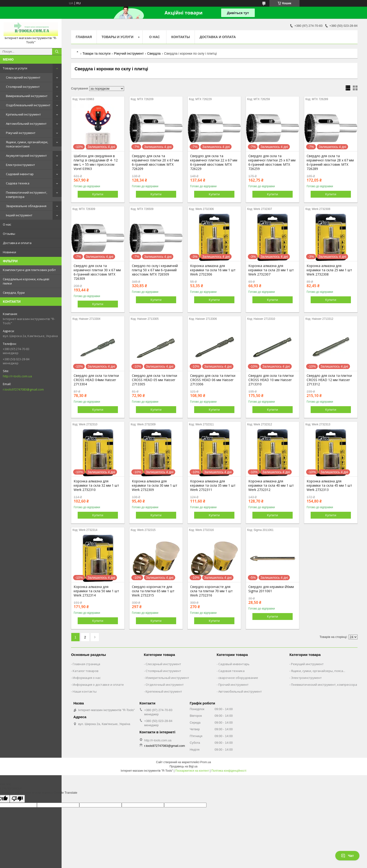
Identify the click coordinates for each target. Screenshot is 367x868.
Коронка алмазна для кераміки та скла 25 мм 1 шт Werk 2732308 (329, 270)
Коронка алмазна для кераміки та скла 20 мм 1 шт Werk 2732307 (271, 270)
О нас (7, 224)
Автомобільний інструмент (26, 124)
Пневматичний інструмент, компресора (27, 195)
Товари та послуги (96, 53)
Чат (347, 856)
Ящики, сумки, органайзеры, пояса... (318, 671)
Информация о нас (87, 678)
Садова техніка (18, 183)
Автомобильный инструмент (240, 691)
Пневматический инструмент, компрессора (324, 685)
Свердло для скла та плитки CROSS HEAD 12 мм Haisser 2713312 (329, 380)
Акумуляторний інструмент (26, 156)
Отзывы (9, 234)
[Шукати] (57, 52)
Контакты (180, 37)
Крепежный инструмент (164, 691)
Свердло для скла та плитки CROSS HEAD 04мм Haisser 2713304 (96, 380)
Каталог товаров (86, 671)
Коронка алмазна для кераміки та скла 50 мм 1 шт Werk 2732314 (96, 591)
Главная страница (86, 664)
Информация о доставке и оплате (98, 685)
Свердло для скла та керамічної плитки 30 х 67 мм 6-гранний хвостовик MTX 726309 (97, 272)
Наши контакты (85, 691)
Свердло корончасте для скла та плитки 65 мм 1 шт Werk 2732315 (153, 591)
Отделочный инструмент (165, 685)
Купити (98, 194)
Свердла (154, 53)
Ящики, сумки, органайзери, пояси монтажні (27, 144)
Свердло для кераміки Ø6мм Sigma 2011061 (271, 589)
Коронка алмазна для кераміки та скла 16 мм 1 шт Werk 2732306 (213, 270)
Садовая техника (231, 671)
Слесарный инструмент (163, 664)
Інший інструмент (19, 215)
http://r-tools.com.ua (17, 376)
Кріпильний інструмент (23, 114)
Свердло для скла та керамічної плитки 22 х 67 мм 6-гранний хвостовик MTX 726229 (214, 162)
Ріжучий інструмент (21, 133)
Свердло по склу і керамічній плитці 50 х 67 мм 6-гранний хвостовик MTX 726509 (155, 270)
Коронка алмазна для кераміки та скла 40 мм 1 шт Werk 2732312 (271, 485)
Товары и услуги (15, 68)
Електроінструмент (20, 165)
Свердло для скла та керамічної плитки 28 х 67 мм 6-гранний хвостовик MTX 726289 (330, 162)
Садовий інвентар (20, 174)
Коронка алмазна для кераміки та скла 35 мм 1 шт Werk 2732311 (213, 485)
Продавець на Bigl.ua (183, 766)
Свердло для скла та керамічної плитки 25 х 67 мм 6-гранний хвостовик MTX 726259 (272, 162)
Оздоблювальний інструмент (28, 105)
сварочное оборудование (238, 678)
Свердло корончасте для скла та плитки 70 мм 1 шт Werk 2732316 (211, 591)
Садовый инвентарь (234, 664)
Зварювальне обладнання (26, 206)
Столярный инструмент (163, 671)
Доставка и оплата (17, 243)
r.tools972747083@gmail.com (23, 389)
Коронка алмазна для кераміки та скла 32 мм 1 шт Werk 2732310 (96, 485)
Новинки (9, 252)
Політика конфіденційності (229, 771)
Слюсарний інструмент (23, 77)
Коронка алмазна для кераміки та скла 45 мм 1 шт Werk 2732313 (329, 485)
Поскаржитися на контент (192, 771)
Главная (84, 37)
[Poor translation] (17, 799)
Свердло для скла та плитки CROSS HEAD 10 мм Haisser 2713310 (271, 380)
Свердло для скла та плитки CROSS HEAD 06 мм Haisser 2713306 (213, 380)
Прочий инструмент (233, 685)
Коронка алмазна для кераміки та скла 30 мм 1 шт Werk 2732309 (155, 485)
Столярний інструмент (23, 87)
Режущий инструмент (307, 664)
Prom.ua (206, 762)
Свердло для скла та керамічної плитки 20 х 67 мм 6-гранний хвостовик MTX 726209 (155, 162)
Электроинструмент (306, 678)
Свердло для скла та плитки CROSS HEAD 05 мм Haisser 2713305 (154, 380)
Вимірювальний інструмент (27, 96)
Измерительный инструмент (167, 678)
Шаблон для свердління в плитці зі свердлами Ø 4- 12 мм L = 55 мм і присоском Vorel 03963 (96, 162)
